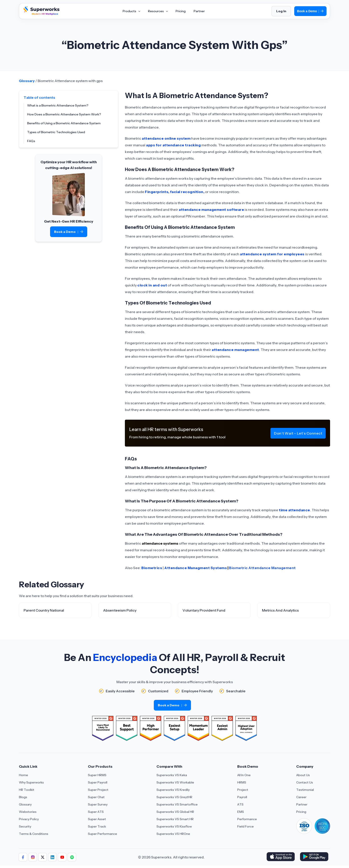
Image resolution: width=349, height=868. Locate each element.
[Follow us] (23, 857)
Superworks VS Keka (172, 775)
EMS (241, 812)
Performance (247, 819)
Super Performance (102, 834)
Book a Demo (310, 11)
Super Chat (96, 797)
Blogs (23, 797)
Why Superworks (31, 782)
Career (301, 797)
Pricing (301, 812)
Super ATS (96, 812)
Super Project (98, 790)
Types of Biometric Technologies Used (56, 132)
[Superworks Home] (41, 14)
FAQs (31, 141)
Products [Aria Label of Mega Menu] (131, 11)
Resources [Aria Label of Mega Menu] (158, 11)
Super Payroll (98, 782)
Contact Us (305, 782)
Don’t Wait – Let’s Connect (298, 433)
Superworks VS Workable (175, 782)
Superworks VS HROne (173, 834)
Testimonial (305, 790)
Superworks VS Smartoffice (177, 804)
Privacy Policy (29, 819)
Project (243, 790)
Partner (302, 804)
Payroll (242, 797)
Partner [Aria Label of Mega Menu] (199, 11)
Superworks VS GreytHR (174, 797)
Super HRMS (97, 775)
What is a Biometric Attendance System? (58, 105)
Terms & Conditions (34, 834)
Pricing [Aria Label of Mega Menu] (181, 11)
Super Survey (98, 804)
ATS (240, 804)
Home (23, 775)
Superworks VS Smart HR (175, 819)
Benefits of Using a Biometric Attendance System (64, 123)
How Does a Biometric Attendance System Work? (64, 114)
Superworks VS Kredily (173, 790)
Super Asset (97, 819)
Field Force (246, 826)
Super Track (97, 826)
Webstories (28, 812)
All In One (244, 775)
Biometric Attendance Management (262, 568)
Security (25, 826)
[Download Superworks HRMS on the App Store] (281, 857)
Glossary (27, 81)
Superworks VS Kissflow (174, 826)
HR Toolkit (27, 790)
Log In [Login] (281, 11)
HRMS (242, 782)
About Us (303, 775)
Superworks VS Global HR (175, 812)
